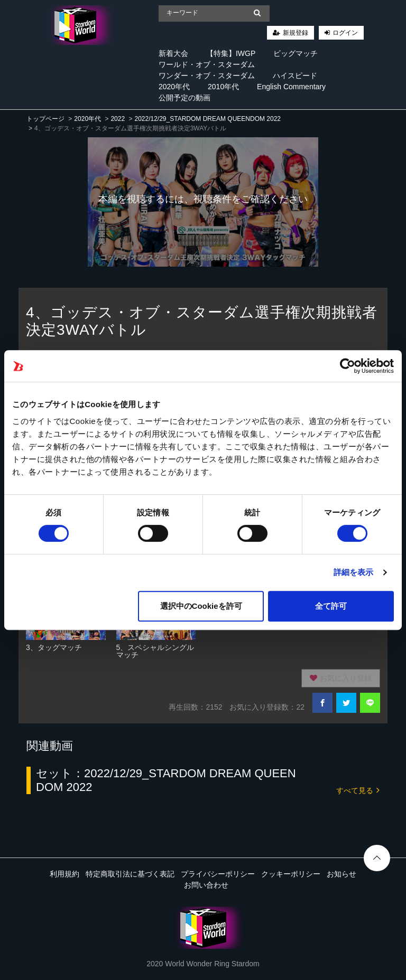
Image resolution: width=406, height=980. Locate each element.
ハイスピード (295, 76)
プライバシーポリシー (218, 874)
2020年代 (174, 87)
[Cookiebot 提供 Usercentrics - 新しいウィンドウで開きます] (348, 366)
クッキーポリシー (291, 874)
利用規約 (64, 874)
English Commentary (291, 87)
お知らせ (342, 874)
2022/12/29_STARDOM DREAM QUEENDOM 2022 (207, 119)
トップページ (45, 119)
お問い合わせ (206, 885)
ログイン (345, 33)
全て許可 (331, 606)
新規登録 (296, 33)
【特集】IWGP (231, 53)
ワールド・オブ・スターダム (207, 64)
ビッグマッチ (296, 53)
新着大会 (173, 53)
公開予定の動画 (184, 98)
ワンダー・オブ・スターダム (207, 76)
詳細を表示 (354, 572)
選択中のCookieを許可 (201, 606)
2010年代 (223, 87)
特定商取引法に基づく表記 (130, 874)
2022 (118, 119)
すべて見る (358, 790)
